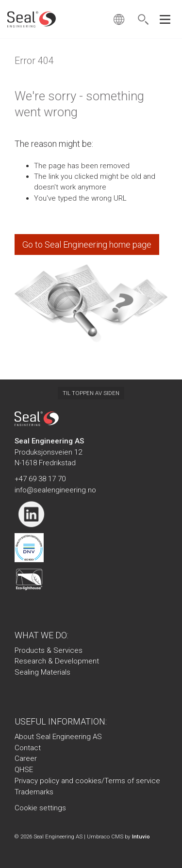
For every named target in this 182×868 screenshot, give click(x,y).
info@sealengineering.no (55, 490)
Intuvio (141, 836)
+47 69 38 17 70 (40, 479)
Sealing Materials (42, 672)
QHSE (24, 770)
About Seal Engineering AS (58, 737)
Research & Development (57, 661)
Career (26, 758)
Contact (28, 748)
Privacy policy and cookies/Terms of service (87, 781)
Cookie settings (40, 808)
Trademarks (34, 792)
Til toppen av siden (91, 393)
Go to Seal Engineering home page (87, 245)
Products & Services (49, 650)
